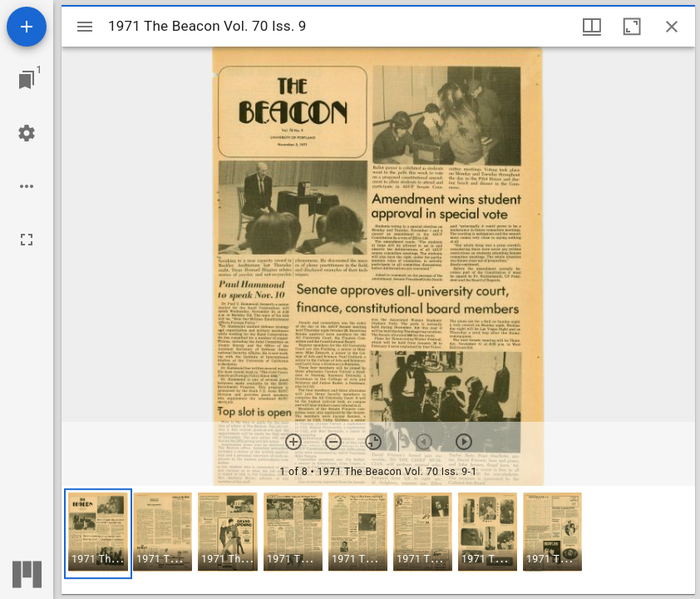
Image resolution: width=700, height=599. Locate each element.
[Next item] (464, 442)
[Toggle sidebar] (85, 27)
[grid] (378, 540)
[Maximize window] (632, 27)
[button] (98, 534)
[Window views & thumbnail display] (592, 27)
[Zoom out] (333, 442)
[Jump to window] (27, 80)
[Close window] (672, 27)
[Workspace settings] (27, 133)
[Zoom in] (293, 442)
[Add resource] (27, 27)
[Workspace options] (27, 186)
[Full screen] (27, 240)
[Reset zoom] (373, 442)
